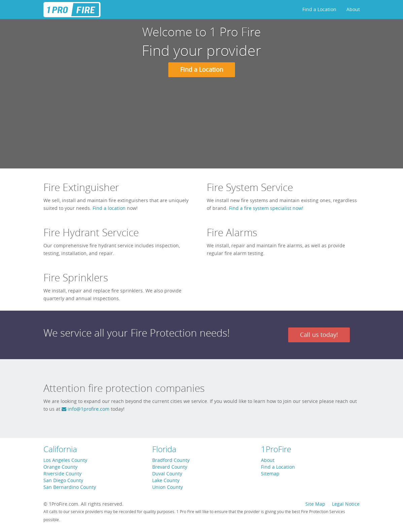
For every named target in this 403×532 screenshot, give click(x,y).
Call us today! (319, 335)
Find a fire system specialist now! (266, 208)
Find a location (109, 208)
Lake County (166, 480)
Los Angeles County (65, 460)
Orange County (60, 467)
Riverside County (62, 474)
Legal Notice (346, 504)
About (353, 9)
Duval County (167, 474)
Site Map (315, 504)
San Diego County (63, 480)
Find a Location (319, 9)
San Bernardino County (70, 487)
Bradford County (171, 460)
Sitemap (270, 474)
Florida (164, 449)
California (60, 449)
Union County (167, 487)
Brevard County (170, 467)
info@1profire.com (86, 409)
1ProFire (276, 449)
